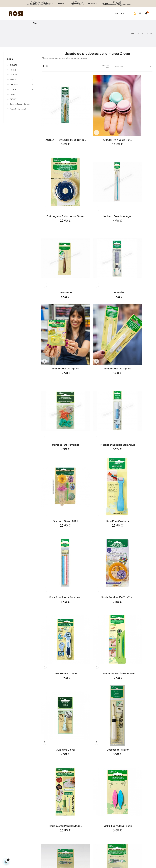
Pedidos (84, 821)
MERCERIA (14, 80)
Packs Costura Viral (18, 109)
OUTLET (13, 99)
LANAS (13, 94)
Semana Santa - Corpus (20, 104)
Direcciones (86, 825)
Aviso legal (60, 821)
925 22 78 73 (9, 829)
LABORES (14, 85)
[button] (135, 14)
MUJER (13, 70)
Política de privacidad (60, 827)
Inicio (10, 59)
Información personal (86, 815)
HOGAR (13, 90)
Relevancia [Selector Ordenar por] (133, 67)
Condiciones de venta (62, 833)
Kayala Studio (54, 862)
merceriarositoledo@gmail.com (18, 834)
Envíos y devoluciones (61, 815)
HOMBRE (14, 75)
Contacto (59, 839)
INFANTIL (14, 65)
